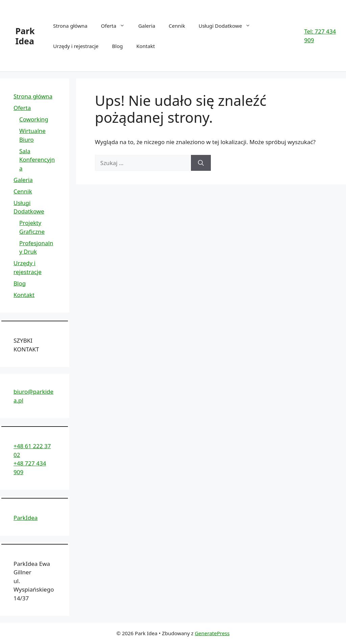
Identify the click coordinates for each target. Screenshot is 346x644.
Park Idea (25, 36)
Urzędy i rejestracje (76, 46)
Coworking (34, 119)
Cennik (177, 26)
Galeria (147, 26)
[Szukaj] (201, 163)
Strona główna (70, 26)
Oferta (116, 26)
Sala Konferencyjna (37, 160)
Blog (118, 46)
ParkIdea (26, 518)
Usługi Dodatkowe (228, 26)
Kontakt (145, 46)
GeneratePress (212, 633)
